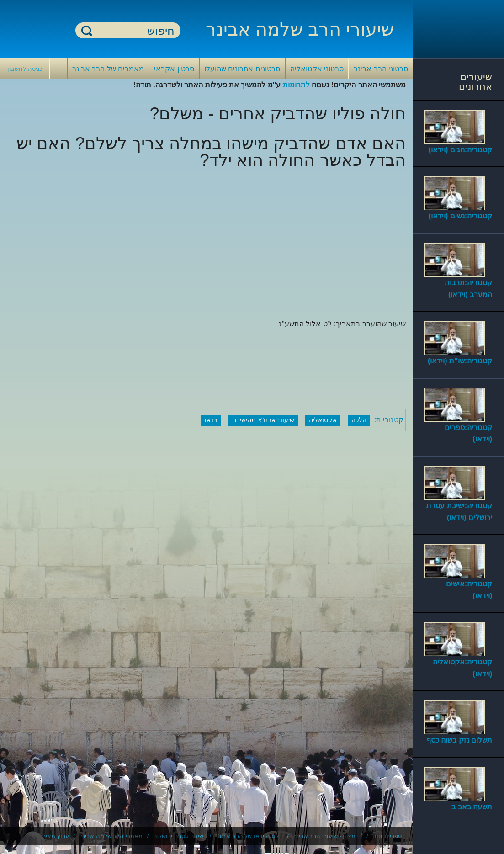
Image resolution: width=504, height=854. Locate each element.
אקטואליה (323, 420)
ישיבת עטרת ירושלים (179, 836)
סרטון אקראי (174, 69)
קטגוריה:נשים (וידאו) (460, 216)
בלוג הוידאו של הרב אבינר (249, 836)
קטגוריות (390, 420)
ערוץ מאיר (56, 836)
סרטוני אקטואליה (317, 69)
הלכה (359, 420)
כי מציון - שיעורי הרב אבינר (328, 836)
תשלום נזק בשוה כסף (459, 740)
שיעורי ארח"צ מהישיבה (263, 420)
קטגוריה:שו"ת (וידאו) (460, 361)
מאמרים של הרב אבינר (108, 69)
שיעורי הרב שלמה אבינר (300, 29)
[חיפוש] (133, 31)
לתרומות (296, 85)
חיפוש (87, 30)
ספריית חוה (387, 836)
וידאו (211, 420)
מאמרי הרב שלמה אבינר (111, 836)
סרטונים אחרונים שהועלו (242, 69)
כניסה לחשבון (25, 69)
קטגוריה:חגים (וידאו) (460, 150)
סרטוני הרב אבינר (381, 69)
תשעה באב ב (472, 807)
